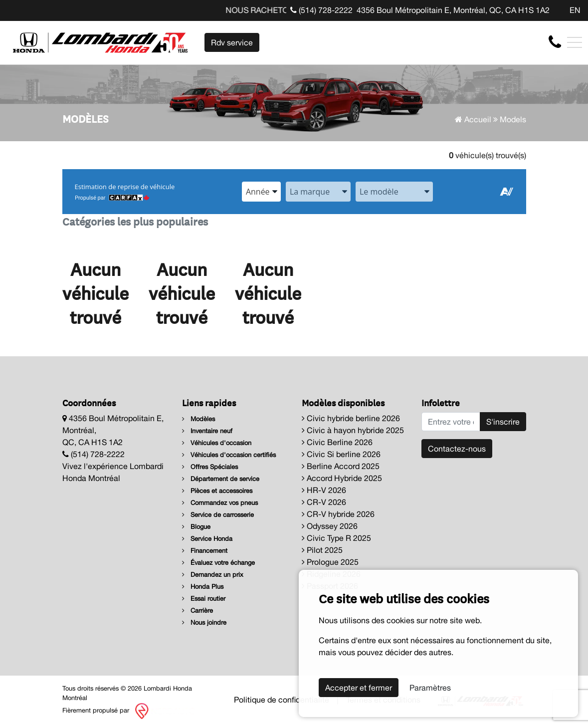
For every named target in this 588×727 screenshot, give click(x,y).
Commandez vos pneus (220, 503)
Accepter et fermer (359, 688)
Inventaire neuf (207, 431)
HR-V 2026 (324, 490)
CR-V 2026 (324, 502)
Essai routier (204, 599)
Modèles (198, 419)
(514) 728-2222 (321, 10)
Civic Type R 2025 (336, 538)
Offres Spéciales (210, 467)
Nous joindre (204, 622)
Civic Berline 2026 (337, 442)
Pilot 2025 (322, 550)
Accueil (473, 119)
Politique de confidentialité (282, 700)
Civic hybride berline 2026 (351, 418)
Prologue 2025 (330, 562)
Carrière (197, 610)
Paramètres (430, 688)
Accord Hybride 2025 (342, 478)
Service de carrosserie (218, 515)
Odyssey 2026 (330, 526)
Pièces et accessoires (217, 491)
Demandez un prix (213, 575)
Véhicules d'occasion (217, 443)
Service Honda (207, 539)
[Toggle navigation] (575, 42)
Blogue (196, 527)
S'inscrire (503, 422)
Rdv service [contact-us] (232, 42)
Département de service (221, 479)
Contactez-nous (457, 449)
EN (575, 10)
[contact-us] (555, 42)
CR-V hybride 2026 (338, 514)
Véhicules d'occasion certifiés (229, 455)
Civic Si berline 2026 (341, 454)
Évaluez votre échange (218, 563)
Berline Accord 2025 (341, 466)
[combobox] (261, 192)
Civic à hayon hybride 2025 (353, 430)
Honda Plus (203, 587)
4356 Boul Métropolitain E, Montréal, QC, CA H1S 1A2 (453, 10)
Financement (205, 551)
